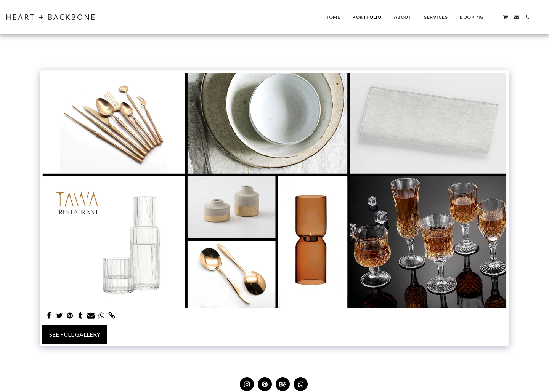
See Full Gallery (75, 334)
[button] (495, 17)
